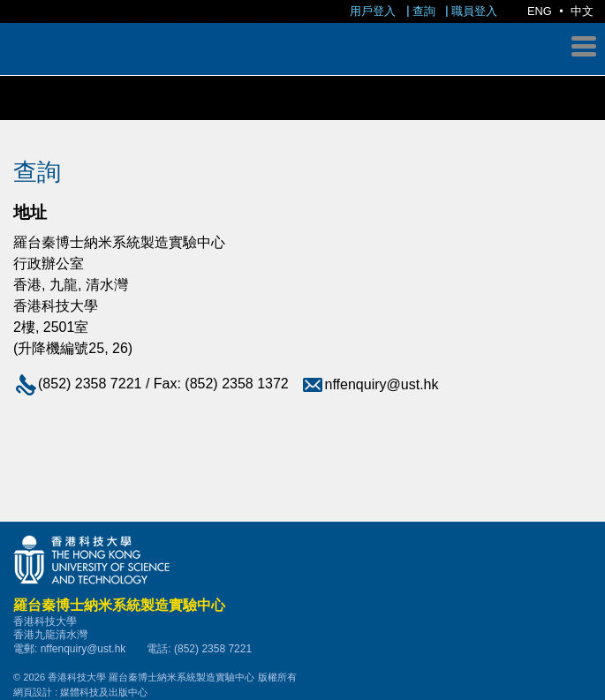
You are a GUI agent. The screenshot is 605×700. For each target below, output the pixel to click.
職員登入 (474, 11)
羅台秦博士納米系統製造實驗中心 (302, 111)
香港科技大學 (302, 560)
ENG (540, 11)
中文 (582, 11)
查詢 (424, 11)
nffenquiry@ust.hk (370, 384)
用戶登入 (373, 11)
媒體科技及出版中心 (104, 692)
